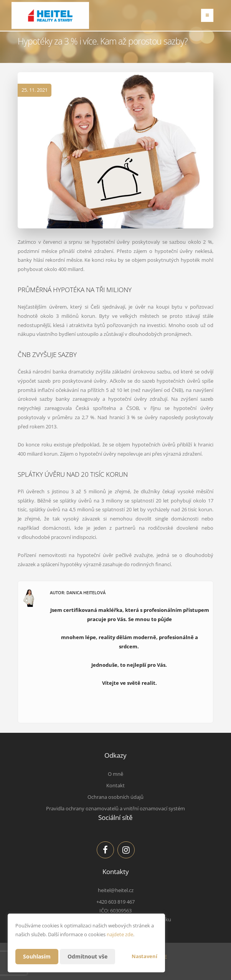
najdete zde (120, 934)
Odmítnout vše (87, 956)
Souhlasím (37, 956)
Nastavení (144, 956)
